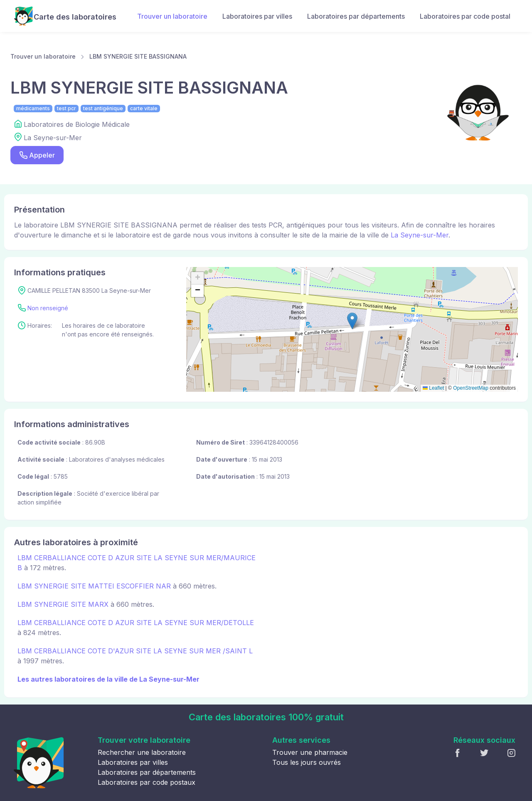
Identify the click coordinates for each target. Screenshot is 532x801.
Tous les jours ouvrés (307, 762)
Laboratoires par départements (356, 16)
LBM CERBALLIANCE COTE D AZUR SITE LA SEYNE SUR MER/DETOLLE (136, 623)
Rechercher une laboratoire (142, 752)
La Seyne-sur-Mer (420, 235)
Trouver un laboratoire (172, 16)
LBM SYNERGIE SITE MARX (63, 604)
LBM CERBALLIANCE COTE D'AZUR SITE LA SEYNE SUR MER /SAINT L (135, 651)
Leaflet (433, 388)
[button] (352, 321)
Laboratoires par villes (257, 16)
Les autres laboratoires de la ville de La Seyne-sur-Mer (108, 679)
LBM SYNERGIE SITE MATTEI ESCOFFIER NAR (94, 586)
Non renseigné (48, 308)
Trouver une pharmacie (310, 752)
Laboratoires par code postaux (147, 782)
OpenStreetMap (471, 388)
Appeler (37, 155)
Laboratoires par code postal (465, 16)
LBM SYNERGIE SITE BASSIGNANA (138, 56)
